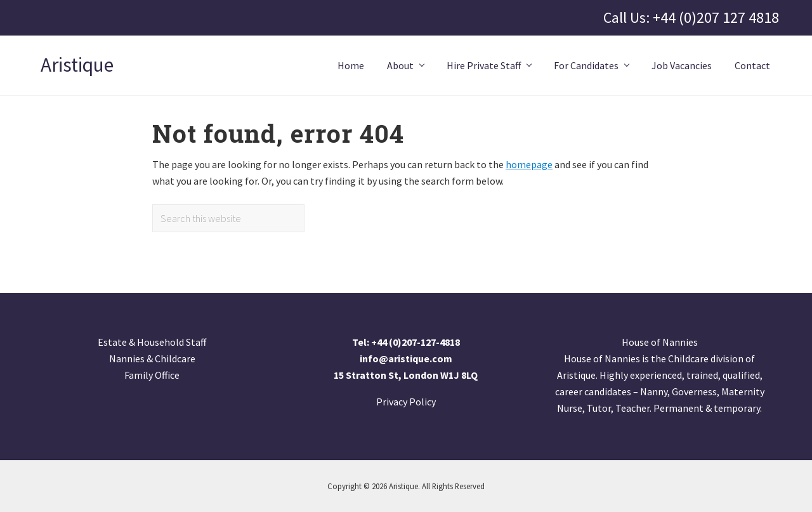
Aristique (77, 65)
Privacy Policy (406, 402)
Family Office (152, 375)
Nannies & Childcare (152, 358)
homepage (529, 164)
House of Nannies (660, 342)
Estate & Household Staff (152, 342)
